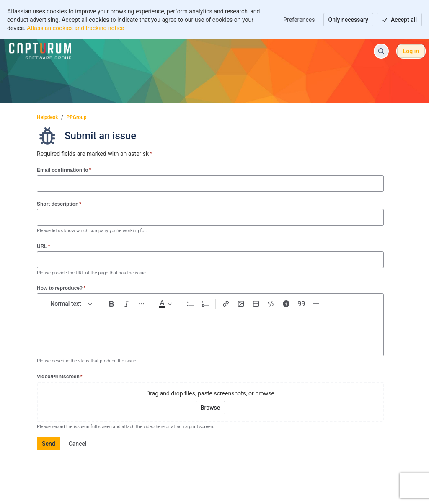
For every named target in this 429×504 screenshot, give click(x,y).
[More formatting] (142, 304)
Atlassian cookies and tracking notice (75, 28)
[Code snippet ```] (271, 304)
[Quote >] (301, 304)
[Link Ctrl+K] (226, 304)
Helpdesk (47, 117)
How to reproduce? (61, 288)
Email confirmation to (64, 170)
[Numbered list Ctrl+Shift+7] (205, 304)
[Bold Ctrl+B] (111, 304)
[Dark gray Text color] (165, 304)
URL (43, 246)
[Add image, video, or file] (241, 304)
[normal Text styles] (72, 304)
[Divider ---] (316, 304)
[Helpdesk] (40, 51)
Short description (59, 204)
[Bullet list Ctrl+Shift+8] (190, 304)
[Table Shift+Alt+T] (256, 304)
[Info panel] (286, 304)
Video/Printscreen (60, 376)
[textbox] (210, 329)
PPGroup (76, 117)
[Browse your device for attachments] (211, 408)
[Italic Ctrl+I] (127, 304)
